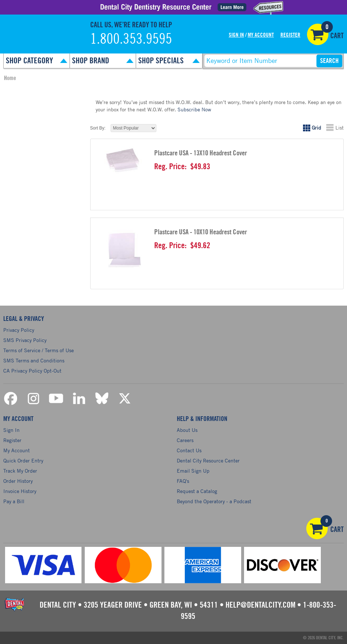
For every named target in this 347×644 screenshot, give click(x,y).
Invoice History (20, 491)
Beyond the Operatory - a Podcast (214, 501)
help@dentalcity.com (260, 605)
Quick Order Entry (23, 460)
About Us (187, 430)
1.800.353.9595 (131, 39)
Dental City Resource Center (208, 460)
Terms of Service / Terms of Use (39, 350)
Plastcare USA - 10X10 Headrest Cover (201, 232)
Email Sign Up (193, 471)
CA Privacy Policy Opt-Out (32, 371)
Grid (316, 128)
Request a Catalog (197, 491)
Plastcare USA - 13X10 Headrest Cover (201, 153)
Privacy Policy (19, 330)
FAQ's (183, 481)
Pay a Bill (14, 501)
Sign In (236, 35)
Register (290, 35)
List (340, 128)
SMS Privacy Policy (25, 340)
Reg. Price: (170, 167)
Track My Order (20, 471)
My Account (261, 35)
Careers (185, 440)
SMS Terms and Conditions (34, 360)
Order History (18, 481)
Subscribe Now (194, 109)
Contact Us (189, 450)
